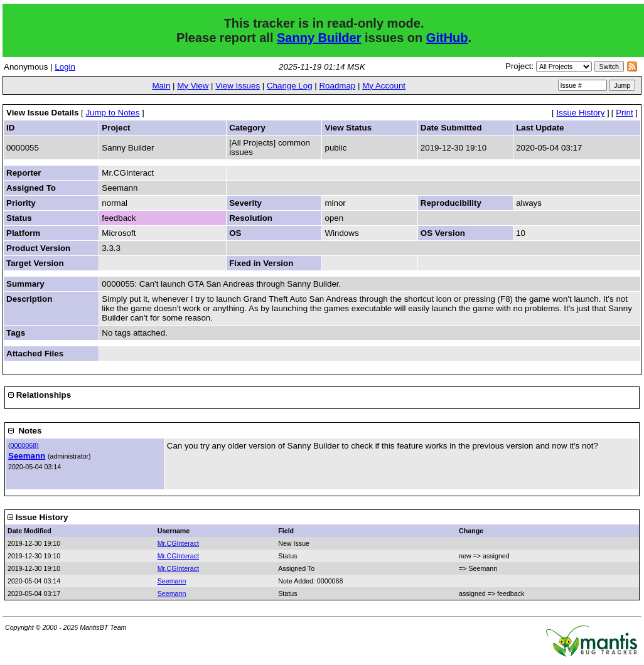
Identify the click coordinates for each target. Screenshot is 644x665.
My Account (384, 86)
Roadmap (337, 86)
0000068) (25, 445)
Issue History (580, 113)
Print (624, 113)
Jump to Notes (112, 113)
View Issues (238, 86)
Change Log (290, 86)
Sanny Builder (319, 38)
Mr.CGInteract (178, 543)
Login (65, 67)
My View (193, 86)
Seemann (27, 456)
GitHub (447, 38)
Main (161, 86)
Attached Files (35, 354)
